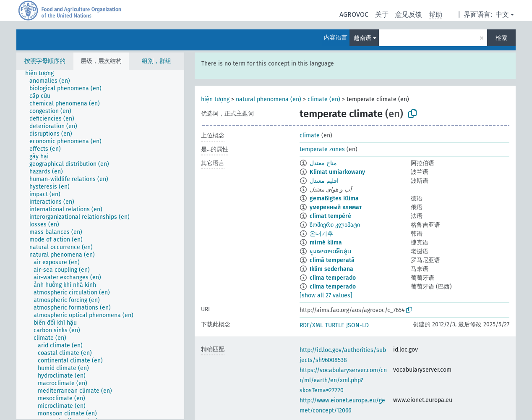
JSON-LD (357, 325)
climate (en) (324, 99)
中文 (502, 14)
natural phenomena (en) (269, 99)
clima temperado (333, 278)
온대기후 (321, 234)
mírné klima (326, 243)
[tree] (100, 244)
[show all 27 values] (326, 295)
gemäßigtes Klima (334, 198)
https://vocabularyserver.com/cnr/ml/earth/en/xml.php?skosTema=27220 (343, 380)
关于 (382, 14)
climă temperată (332, 260)
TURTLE (335, 325)
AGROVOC (354, 14)
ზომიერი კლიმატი (335, 225)
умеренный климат (336, 207)
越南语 (362, 38)
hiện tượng (215, 99)
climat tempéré (330, 216)
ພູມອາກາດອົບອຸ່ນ (330, 251)
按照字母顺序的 (45, 61)
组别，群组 (156, 61)
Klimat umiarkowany (337, 172)
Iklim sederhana (331, 269)
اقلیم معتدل (324, 181)
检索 (501, 38)
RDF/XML (311, 325)
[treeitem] (43, 73)
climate (310, 135)
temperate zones (322, 149)
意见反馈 (409, 14)
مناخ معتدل (323, 163)
